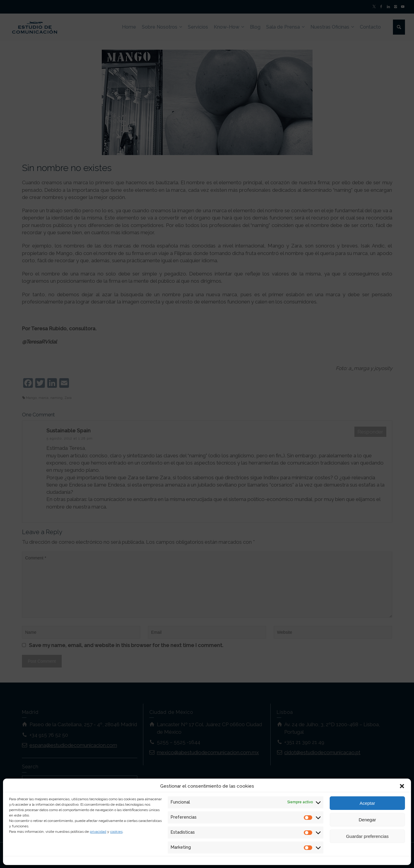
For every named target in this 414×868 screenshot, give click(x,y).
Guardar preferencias (367, 836)
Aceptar (367, 803)
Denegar (367, 820)
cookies (116, 832)
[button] (402, 786)
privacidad (98, 832)
